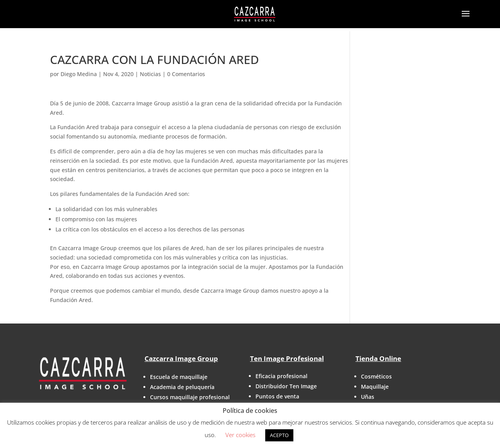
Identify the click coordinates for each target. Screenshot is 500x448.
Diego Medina (79, 74)
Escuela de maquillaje (179, 377)
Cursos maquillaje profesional (190, 397)
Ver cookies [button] (240, 435)
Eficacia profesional (281, 376)
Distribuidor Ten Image (286, 386)
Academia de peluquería (182, 387)
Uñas (368, 397)
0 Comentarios (186, 74)
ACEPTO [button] (279, 435)
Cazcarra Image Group (181, 358)
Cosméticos (376, 376)
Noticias (150, 74)
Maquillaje (375, 387)
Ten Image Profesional (287, 358)
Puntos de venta (277, 396)
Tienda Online (378, 358)
